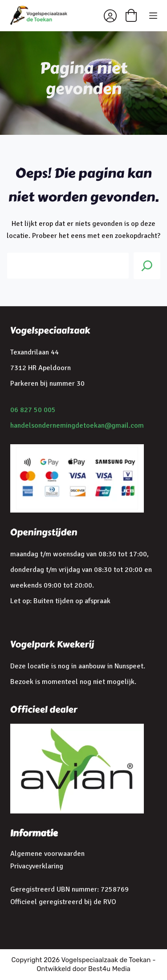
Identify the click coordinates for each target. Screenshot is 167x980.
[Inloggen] (110, 16)
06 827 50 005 (33, 410)
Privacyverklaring (37, 866)
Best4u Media (109, 969)
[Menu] (153, 16)
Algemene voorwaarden (47, 854)
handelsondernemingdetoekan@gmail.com (77, 425)
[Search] (147, 266)
